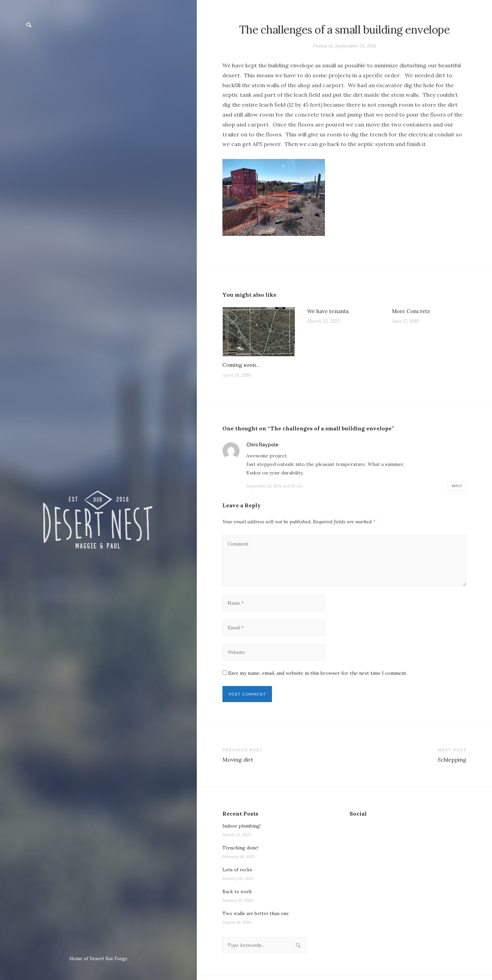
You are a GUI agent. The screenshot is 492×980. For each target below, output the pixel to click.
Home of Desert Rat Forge (99, 958)
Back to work (238, 895)
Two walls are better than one (257, 917)
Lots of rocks (238, 873)
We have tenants (329, 311)
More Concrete (412, 311)
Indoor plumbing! (242, 830)
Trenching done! (241, 851)
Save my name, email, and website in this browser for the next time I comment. (318, 676)
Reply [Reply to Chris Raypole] (457, 486)
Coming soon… (242, 365)
